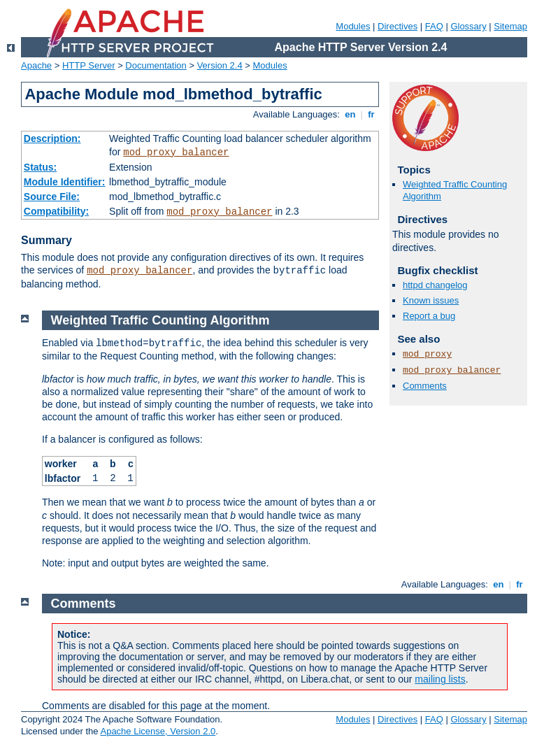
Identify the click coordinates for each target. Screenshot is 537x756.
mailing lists (440, 679)
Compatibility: (56, 211)
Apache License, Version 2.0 (158, 731)
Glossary (468, 26)
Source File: (52, 197)
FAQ (434, 26)
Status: (40, 167)
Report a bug (429, 316)
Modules (353, 26)
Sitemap (510, 26)
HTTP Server (89, 65)
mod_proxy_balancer (176, 152)
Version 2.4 (220, 65)
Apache (36, 65)
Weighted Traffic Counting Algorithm (160, 320)
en (350, 114)
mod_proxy (427, 354)
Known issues (431, 300)
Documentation (156, 65)
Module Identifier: (65, 182)
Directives (398, 26)
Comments (425, 386)
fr (372, 114)
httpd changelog (435, 285)
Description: (52, 138)
